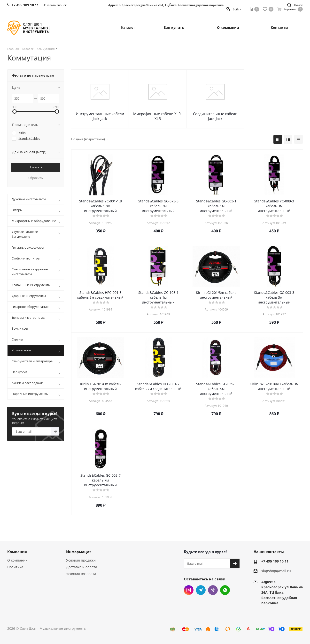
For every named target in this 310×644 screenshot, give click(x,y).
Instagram (189, 590)
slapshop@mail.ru (276, 571)
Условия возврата (81, 574)
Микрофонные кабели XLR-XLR (158, 116)
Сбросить (36, 178)
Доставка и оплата (82, 567)
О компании (17, 560)
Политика (15, 567)
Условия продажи (81, 560)
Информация (79, 552)
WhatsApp (225, 590)
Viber (213, 590)
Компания (17, 552)
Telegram (201, 590)
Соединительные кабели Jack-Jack (215, 116)
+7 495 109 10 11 (275, 561)
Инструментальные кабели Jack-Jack (100, 116)
